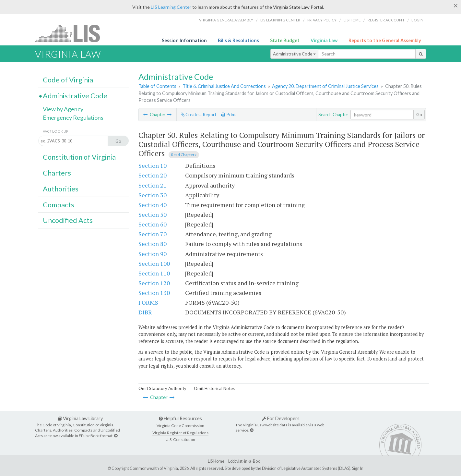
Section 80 (153, 244)
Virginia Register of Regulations (180, 433)
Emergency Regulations (73, 117)
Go (419, 115)
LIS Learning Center (171, 7)
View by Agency (63, 109)
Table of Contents (157, 86)
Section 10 (153, 165)
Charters (57, 173)
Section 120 (154, 283)
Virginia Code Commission (180, 426)
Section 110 (154, 273)
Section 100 (154, 263)
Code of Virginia (68, 80)
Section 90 (153, 254)
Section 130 (154, 293)
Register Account (386, 20)
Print (228, 115)
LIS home (352, 20)
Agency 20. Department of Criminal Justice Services (325, 86)
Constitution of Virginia (79, 157)
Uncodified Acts (68, 220)
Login (417, 20)
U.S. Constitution (180, 439)
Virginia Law (324, 40)
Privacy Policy (322, 20)
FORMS (148, 302)
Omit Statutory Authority (162, 388)
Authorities (61, 189)
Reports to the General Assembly (385, 40)
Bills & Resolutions (238, 40)
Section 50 (153, 214)
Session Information (184, 40)
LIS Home (216, 461)
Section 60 (153, 224)
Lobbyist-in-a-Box (244, 461)
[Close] (456, 6)
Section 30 (153, 195)
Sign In (358, 468)
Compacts (59, 205)
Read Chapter (184, 155)
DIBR (145, 312)
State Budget (285, 40)
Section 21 (153, 185)
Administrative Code (294, 54)
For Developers (281, 418)
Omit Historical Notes (214, 388)
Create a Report (199, 115)
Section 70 (153, 234)
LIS (71, 33)
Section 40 (153, 205)
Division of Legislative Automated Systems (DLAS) (306, 468)
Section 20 (153, 175)
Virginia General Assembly (226, 20)
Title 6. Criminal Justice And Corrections (224, 86)
